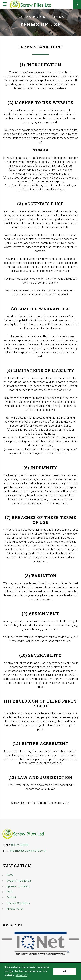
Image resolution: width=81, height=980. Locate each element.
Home (10, 875)
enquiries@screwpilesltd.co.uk (28, 851)
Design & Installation (19, 881)
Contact (11, 898)
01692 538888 (20, 845)
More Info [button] (21, 975)
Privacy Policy (15, 909)
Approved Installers (18, 886)
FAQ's (10, 892)
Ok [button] (65, 971)
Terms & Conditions (18, 903)
